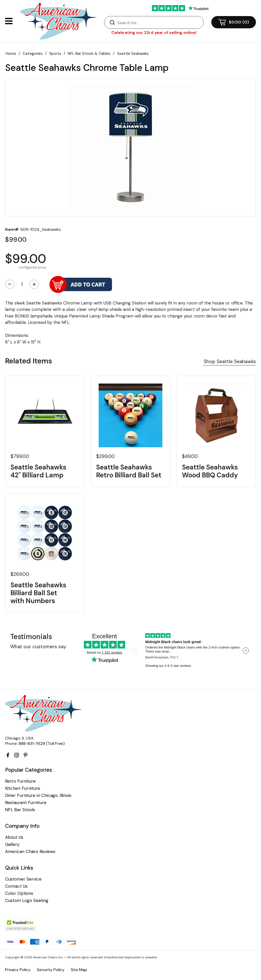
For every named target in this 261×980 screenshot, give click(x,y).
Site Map (79, 970)
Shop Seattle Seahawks (230, 361)
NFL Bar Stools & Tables (89, 54)
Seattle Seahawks (133, 54)
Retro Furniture (20, 781)
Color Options (19, 893)
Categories (33, 54)
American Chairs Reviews (30, 852)
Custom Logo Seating (27, 901)
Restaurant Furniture (26, 803)
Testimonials (31, 637)
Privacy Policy (18, 970)
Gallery (12, 844)
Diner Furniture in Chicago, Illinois (38, 796)
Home (11, 54)
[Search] (159, 23)
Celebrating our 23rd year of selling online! (154, 33)
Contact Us (16, 886)
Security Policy (51, 970)
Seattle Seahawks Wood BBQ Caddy (210, 471)
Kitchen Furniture (23, 788)
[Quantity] (22, 284)
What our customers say (38, 647)
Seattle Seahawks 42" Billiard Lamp (38, 471)
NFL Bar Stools (20, 810)
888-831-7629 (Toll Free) (42, 743)
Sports (55, 54)
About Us (14, 837)
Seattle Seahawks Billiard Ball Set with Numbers (38, 593)
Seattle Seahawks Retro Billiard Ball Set (129, 471)
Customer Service (23, 879)
